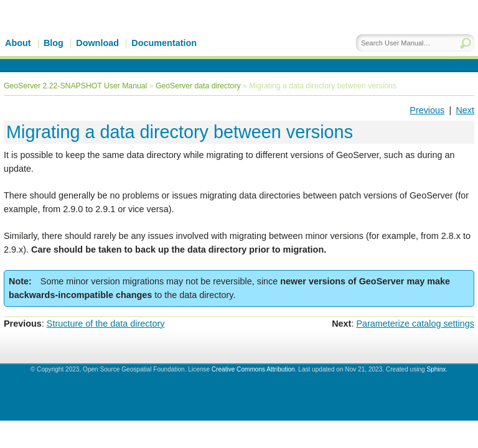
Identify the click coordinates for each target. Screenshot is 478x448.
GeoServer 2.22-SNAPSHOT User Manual (75, 86)
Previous (427, 110)
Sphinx (436, 369)
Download (97, 43)
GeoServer (110, 35)
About (18, 43)
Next (465, 110)
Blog (54, 43)
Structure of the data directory (106, 324)
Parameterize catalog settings (415, 324)
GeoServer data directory (198, 86)
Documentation (164, 43)
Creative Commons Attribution (253, 369)
